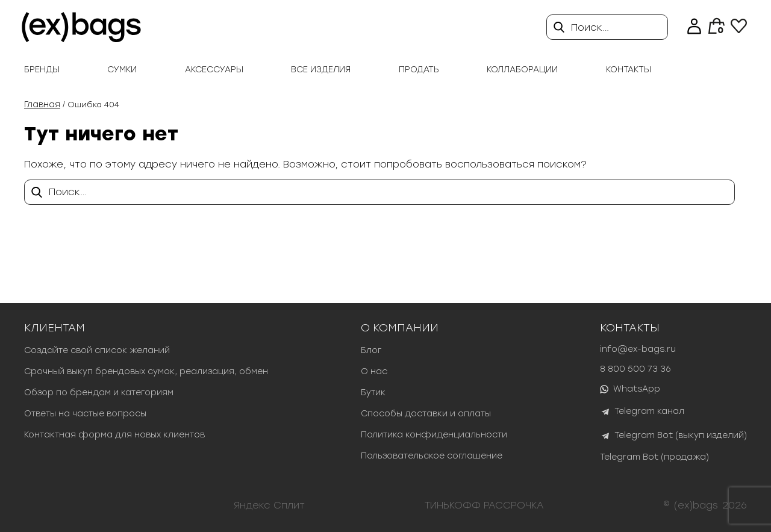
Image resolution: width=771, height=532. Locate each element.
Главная (42, 105)
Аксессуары (214, 70)
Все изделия (321, 70)
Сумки (122, 70)
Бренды (42, 70)
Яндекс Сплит (269, 505)
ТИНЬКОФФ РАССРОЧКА (484, 505)
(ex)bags (696, 505)
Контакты (629, 70)
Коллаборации (522, 70)
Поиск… (590, 27)
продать (419, 70)
